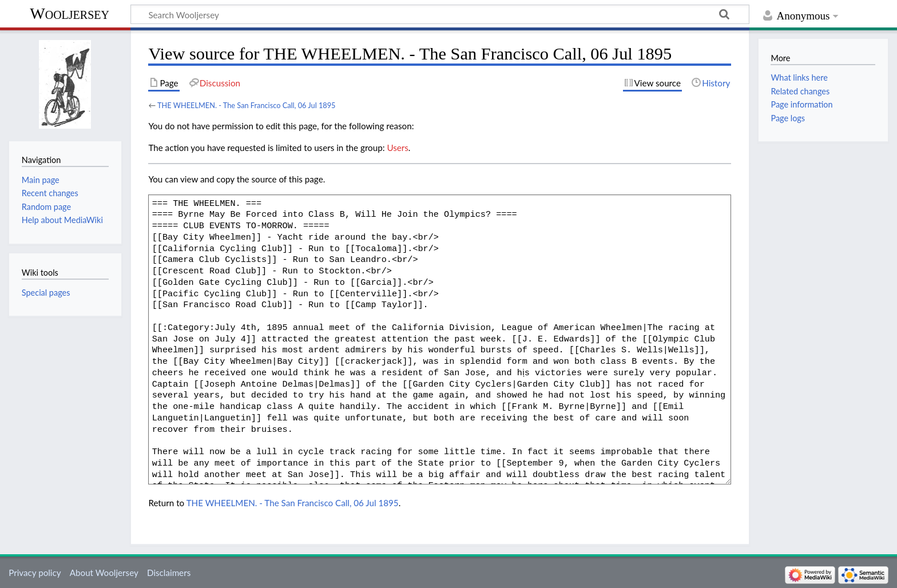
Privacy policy (35, 573)
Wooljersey (70, 13)
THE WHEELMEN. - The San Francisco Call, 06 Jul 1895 (247, 105)
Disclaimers (169, 573)
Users (397, 148)
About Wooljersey (104, 573)
